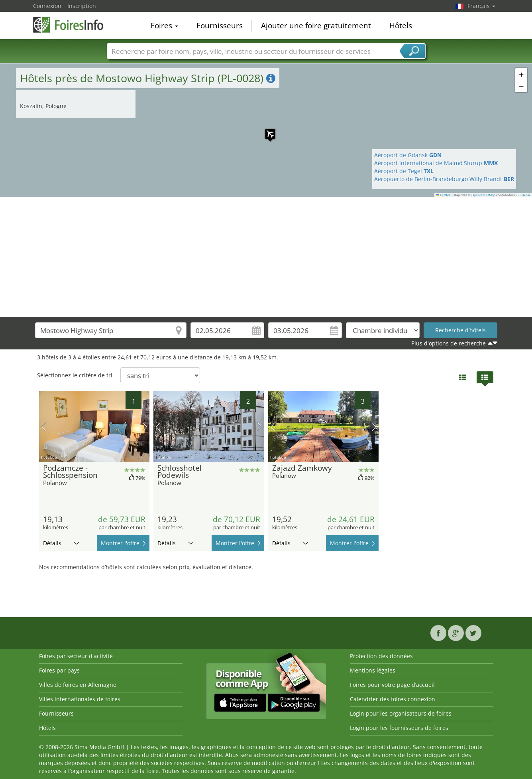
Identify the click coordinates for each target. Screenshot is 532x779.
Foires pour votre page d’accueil (392, 685)
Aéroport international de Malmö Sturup (436, 163)
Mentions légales (373, 670)
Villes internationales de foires (80, 699)
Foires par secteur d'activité (76, 656)
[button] (266, 130)
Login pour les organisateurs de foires (401, 713)
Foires (164, 26)
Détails (61, 543)
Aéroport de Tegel (404, 171)
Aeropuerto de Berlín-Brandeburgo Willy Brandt (444, 179)
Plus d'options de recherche (449, 343)
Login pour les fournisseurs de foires (399, 728)
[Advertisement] (266, 257)
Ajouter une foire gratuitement (316, 26)
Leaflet (444, 195)
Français (481, 6)
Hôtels (401, 26)
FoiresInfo (73, 25)
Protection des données (381, 656)
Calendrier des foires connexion (393, 699)
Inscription (82, 6)
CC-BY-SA (523, 195)
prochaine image (145, 427)
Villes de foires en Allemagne (78, 685)
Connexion (47, 6)
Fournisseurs (220, 26)
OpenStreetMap (483, 195)
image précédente (44, 427)
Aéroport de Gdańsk (408, 155)
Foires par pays (59, 670)
